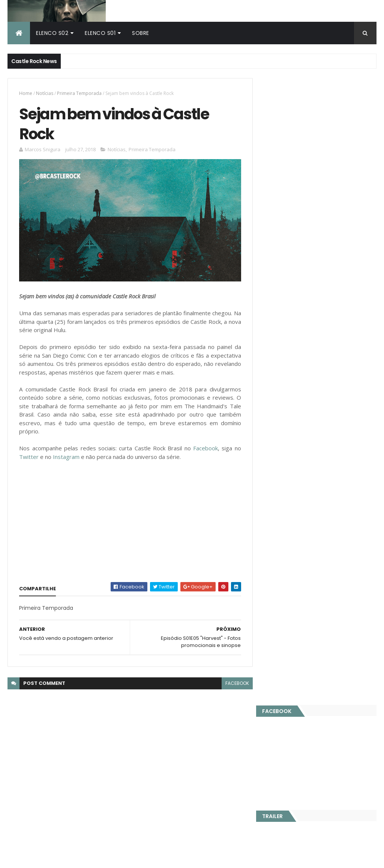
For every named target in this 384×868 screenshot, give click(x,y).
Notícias (45, 92)
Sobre (141, 32)
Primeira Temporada (79, 92)
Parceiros (348, 298)
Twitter (29, 454)
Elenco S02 (52, 32)
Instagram (66, 454)
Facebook (203, 445)
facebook (234, 681)
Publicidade (291, 298)
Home (26, 92)
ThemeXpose (121, 858)
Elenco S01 (100, 32)
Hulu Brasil (20, 730)
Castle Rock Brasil (30, 745)
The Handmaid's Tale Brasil (42, 737)
